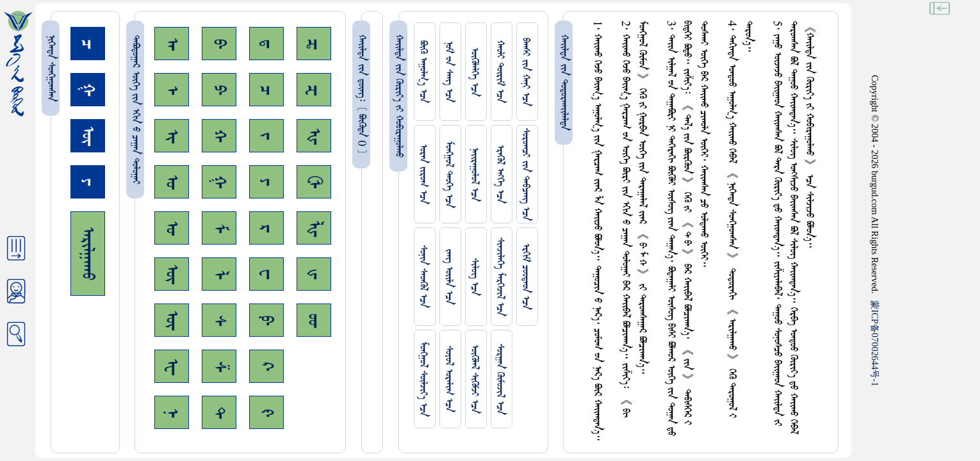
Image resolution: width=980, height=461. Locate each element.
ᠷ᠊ (266, 228)
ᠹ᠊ (266, 320)
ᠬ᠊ (219, 136)
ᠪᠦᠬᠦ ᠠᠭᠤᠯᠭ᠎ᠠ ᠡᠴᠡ (423, 72)
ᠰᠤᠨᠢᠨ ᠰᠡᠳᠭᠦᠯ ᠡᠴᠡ (423, 277)
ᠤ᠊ (172, 228)
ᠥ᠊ (172, 274)
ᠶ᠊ (266, 182)
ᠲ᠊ (219, 412)
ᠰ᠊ (219, 320)
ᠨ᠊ (172, 413)
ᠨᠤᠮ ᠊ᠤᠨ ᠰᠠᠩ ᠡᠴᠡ (449, 72)
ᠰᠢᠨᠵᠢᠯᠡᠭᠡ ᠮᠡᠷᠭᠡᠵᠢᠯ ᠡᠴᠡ (500, 277)
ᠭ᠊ (219, 182)
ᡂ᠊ (314, 320)
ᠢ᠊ (172, 136)
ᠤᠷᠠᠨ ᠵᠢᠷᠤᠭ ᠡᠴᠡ (423, 174)
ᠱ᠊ (219, 367)
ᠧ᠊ (172, 367)
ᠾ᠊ (314, 136)
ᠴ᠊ (266, 90)
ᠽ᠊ (314, 90)
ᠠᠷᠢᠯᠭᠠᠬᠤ (88, 254)
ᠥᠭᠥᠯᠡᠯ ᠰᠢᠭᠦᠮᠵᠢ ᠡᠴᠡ (474, 379)
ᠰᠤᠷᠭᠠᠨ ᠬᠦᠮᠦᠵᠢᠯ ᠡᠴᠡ (500, 379)
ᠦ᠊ (172, 320)
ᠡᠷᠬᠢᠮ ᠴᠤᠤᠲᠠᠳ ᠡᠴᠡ (526, 277)
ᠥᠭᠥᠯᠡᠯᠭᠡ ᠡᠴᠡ (474, 72)
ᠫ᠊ (219, 90)
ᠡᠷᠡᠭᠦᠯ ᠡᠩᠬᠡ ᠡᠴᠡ (500, 174)
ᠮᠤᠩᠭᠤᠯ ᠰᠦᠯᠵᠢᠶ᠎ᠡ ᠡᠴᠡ (423, 379)
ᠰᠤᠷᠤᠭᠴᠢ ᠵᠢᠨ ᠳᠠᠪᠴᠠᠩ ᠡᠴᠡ (526, 174)
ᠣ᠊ (172, 182)
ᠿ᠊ (314, 182)
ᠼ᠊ (314, 44)
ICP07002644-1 (875, 343)
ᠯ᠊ (219, 274)
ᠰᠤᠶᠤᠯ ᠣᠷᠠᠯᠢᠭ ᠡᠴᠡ (449, 379)
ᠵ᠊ (266, 136)
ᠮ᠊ (219, 228)
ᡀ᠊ (314, 228)
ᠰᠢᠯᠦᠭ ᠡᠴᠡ (474, 277)
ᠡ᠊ (172, 90)
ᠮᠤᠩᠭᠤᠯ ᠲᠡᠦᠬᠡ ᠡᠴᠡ (449, 174)
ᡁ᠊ (314, 274)
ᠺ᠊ (266, 366)
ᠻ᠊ (266, 413)
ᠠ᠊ (172, 44)
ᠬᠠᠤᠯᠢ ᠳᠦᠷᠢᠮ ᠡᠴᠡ (500, 72)
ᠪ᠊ (219, 44)
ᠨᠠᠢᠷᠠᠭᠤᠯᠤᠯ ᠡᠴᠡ (474, 174)
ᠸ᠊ (266, 274)
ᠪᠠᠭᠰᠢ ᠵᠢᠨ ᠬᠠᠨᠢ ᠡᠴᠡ (526, 72)
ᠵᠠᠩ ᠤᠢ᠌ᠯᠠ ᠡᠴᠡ (449, 277)
